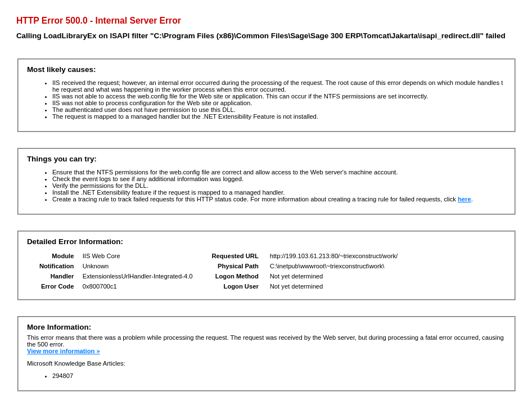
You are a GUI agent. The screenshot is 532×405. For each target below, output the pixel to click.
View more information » (64, 351)
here (465, 199)
